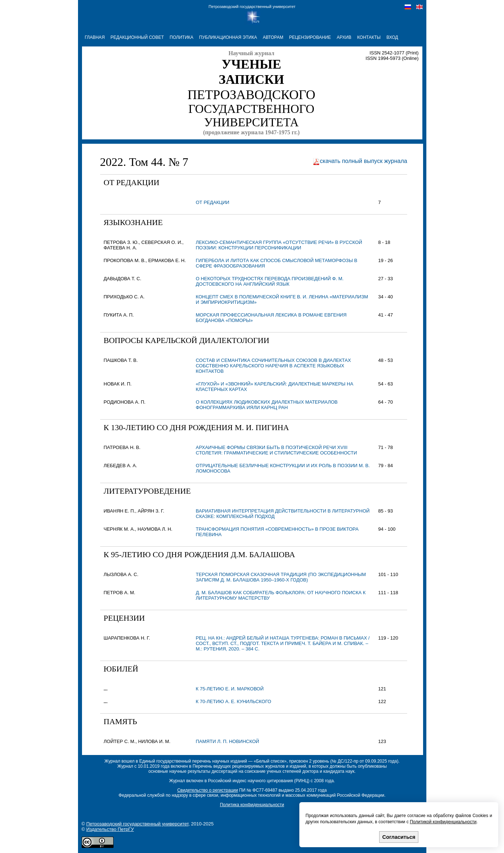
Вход (392, 37)
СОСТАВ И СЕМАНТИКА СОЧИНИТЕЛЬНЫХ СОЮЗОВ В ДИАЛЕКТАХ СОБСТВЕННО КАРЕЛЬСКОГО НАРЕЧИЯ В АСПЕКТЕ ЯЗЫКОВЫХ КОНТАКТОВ (274, 366)
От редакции (213, 202)
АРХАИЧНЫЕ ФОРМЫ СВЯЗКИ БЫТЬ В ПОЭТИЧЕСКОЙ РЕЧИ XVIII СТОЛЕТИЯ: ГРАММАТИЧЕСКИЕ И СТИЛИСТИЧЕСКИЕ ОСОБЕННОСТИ (276, 450)
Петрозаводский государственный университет (252, 7)
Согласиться (399, 837)
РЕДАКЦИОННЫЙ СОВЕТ (137, 37)
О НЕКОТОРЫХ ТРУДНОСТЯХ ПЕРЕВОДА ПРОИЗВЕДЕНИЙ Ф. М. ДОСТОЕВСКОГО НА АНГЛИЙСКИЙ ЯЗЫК (270, 281)
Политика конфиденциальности (252, 805)
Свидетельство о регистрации (207, 790)
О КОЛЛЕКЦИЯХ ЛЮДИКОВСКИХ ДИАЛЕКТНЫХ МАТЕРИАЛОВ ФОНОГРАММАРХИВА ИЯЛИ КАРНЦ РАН (267, 405)
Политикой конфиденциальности (443, 822)
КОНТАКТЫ (369, 37)
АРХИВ (344, 37)
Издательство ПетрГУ (110, 829)
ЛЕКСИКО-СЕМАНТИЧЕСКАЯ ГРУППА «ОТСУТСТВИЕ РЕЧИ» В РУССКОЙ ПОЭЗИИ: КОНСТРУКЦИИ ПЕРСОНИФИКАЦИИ (279, 245)
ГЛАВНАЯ (95, 37)
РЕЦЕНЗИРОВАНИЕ (310, 37)
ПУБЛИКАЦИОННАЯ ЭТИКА (228, 37)
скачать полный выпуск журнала (364, 161)
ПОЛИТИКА (182, 37)
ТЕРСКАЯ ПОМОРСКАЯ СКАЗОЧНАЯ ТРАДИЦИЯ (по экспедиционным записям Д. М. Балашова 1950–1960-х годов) (281, 577)
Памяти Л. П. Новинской (228, 741)
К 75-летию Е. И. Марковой (230, 689)
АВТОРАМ (273, 37)
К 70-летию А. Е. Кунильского (234, 701)
